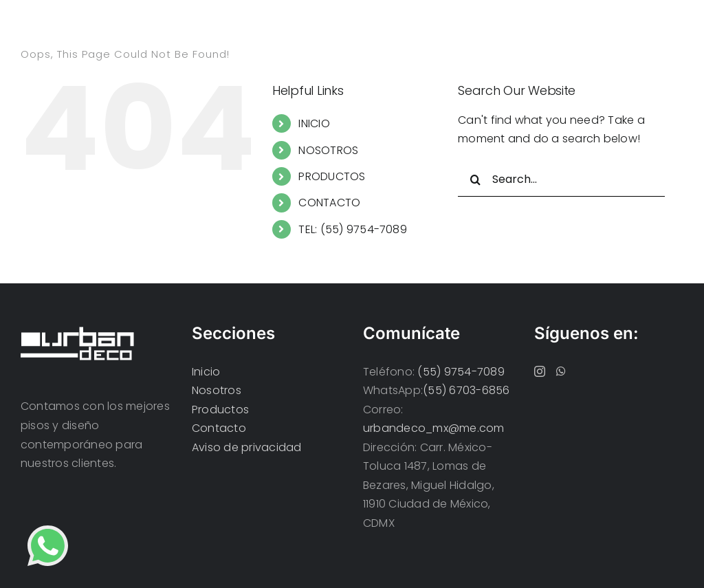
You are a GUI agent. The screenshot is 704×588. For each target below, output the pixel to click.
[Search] (475, 179)
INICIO (314, 123)
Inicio (206, 372)
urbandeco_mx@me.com (434, 428)
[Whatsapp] (561, 371)
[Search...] (561, 179)
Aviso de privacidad (247, 447)
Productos (220, 410)
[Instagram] (540, 371)
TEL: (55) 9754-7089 (353, 229)
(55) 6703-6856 (466, 390)
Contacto (219, 428)
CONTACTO (329, 203)
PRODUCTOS (332, 176)
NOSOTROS (328, 150)
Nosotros (217, 390)
